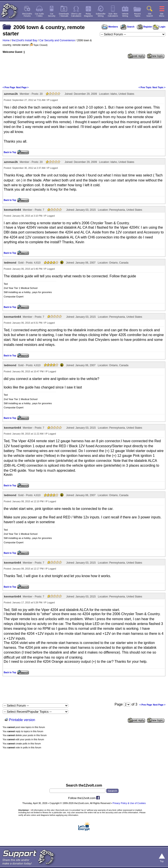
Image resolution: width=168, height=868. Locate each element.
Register (145, 27)
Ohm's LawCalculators (76, 15)
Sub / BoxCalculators (113, 15)
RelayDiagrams (88, 15)
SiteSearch (150, 15)
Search (127, 27)
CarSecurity (52, 15)
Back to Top (10, 152)
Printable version (22, 720)
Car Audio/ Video (39, 15)
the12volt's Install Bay (24, 40)
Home (6, 40)
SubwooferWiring (101, 15)
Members (110, 27)
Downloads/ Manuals (64, 15)
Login (159, 27)
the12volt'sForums (27, 15)
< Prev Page (9, 87)
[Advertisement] (84, 72)
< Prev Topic (145, 87)
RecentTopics (137, 15)
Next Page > (22, 87)
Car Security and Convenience (57, 40)
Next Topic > (159, 87)
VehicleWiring (125, 15)
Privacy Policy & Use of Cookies (129, 803)
